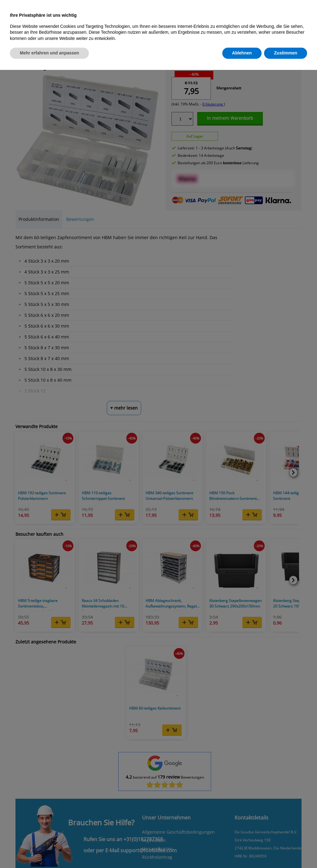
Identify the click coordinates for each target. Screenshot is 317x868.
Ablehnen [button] (242, 53)
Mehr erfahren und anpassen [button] (49, 53)
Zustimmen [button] (286, 53)
